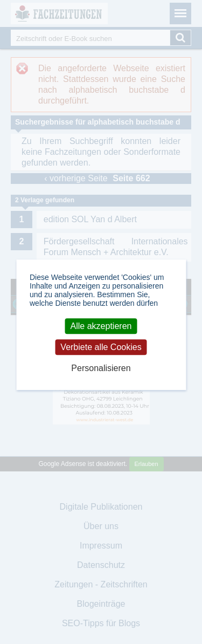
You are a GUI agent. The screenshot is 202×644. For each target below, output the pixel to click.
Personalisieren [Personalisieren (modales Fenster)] (101, 369)
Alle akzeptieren (101, 326)
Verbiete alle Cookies (101, 347)
